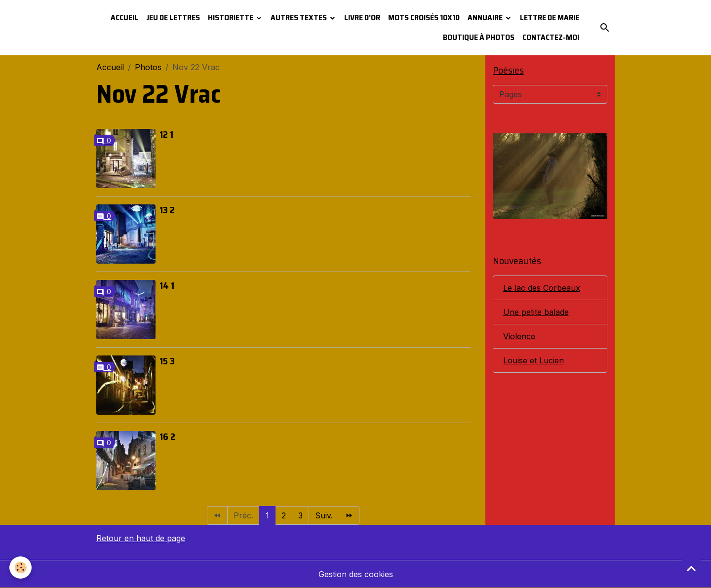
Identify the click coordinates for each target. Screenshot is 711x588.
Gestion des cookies (356, 574)
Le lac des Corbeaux (542, 288)
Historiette (231, 18)
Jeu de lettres (173, 18)
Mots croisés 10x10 (424, 18)
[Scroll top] (691, 568)
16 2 (167, 436)
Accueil (124, 18)
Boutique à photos (479, 37)
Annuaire (486, 18)
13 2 (167, 210)
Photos (148, 67)
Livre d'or (362, 18)
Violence (519, 336)
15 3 (167, 361)
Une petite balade (536, 312)
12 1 (166, 134)
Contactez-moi (551, 37)
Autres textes (299, 18)
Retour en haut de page (141, 538)
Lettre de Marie (550, 18)
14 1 (167, 285)
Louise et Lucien (533, 360)
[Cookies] (21, 568)
